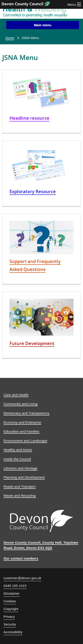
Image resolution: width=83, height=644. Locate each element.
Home (10, 38)
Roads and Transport (20, 486)
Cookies (10, 601)
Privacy (9, 617)
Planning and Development (24, 477)
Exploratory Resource (33, 191)
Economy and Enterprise (22, 422)
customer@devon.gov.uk (22, 578)
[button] (43, 25)
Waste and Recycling (20, 496)
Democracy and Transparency (26, 413)
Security (10, 624)
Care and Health (16, 395)
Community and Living (21, 404)
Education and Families (21, 431)
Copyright (11, 609)
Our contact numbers (21, 558)
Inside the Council (17, 459)
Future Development (32, 343)
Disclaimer (12, 593)
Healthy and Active (18, 450)
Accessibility (13, 632)
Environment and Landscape (25, 441)
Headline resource (29, 118)
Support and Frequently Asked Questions (35, 265)
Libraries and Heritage (20, 468)
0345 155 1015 (15, 586)
